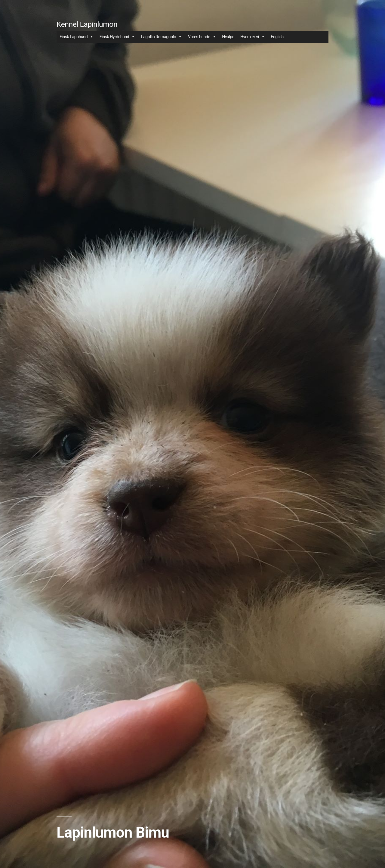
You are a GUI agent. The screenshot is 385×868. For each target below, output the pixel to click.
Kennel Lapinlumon (87, 24)
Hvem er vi (253, 37)
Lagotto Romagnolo (162, 37)
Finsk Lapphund (77, 37)
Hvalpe (228, 37)
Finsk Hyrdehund (117, 37)
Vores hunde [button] (202, 37)
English (277, 37)
